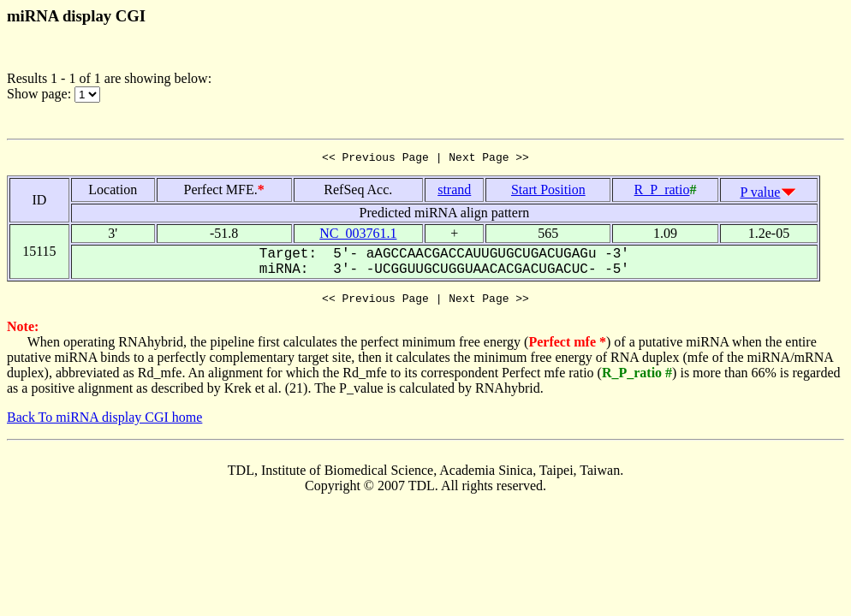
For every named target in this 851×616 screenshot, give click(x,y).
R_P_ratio (662, 192)
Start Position (548, 192)
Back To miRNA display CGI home (104, 422)
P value (760, 195)
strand (454, 192)
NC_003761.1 (358, 236)
